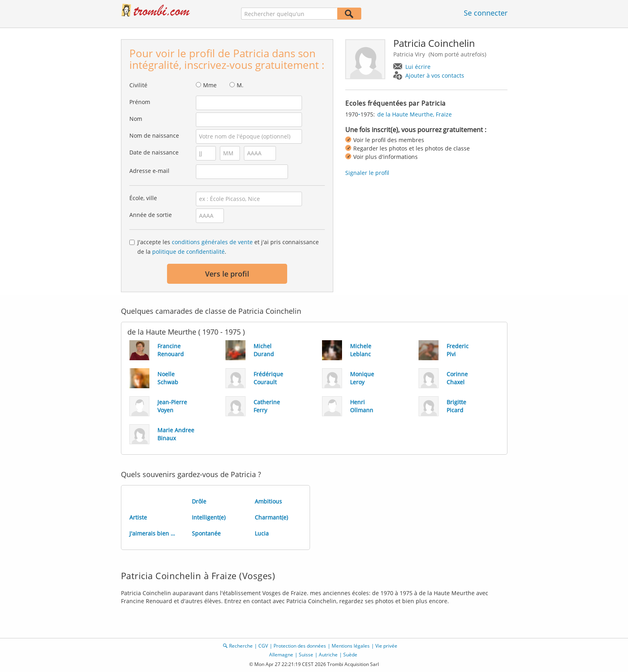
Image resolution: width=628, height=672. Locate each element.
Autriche (328, 655)
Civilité (138, 85)
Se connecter (486, 13)
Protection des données (300, 646)
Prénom (140, 102)
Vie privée (386, 646)
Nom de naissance (154, 135)
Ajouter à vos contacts (435, 75)
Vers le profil (227, 274)
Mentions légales (351, 646)
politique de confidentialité (188, 252)
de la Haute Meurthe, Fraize (415, 114)
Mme (210, 85)
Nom (136, 119)
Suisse (306, 655)
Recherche (241, 646)
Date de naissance (154, 152)
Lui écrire (418, 67)
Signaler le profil (367, 173)
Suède (350, 655)
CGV (263, 646)
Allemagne (281, 655)
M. (240, 85)
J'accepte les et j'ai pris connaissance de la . (228, 247)
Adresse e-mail (149, 171)
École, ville (143, 198)
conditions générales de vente (212, 242)
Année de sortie (151, 215)
